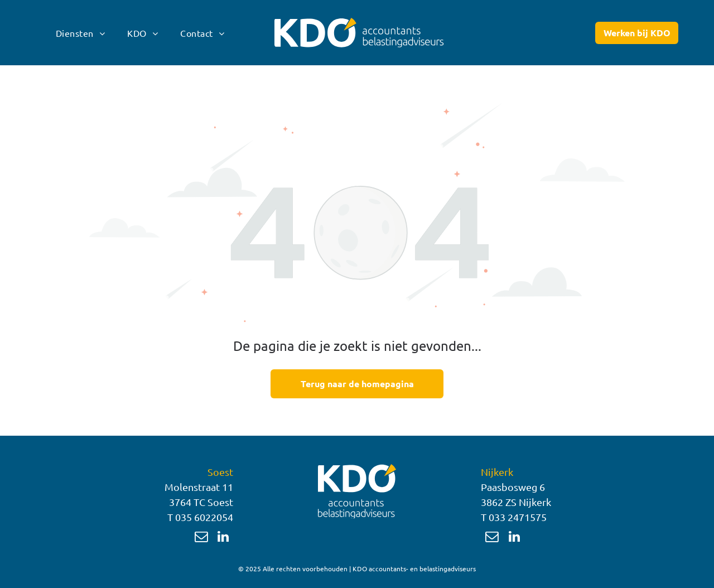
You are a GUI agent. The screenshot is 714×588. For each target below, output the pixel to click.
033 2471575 (518, 517)
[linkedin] (223, 538)
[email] (201, 538)
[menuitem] (80, 32)
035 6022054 (204, 517)
